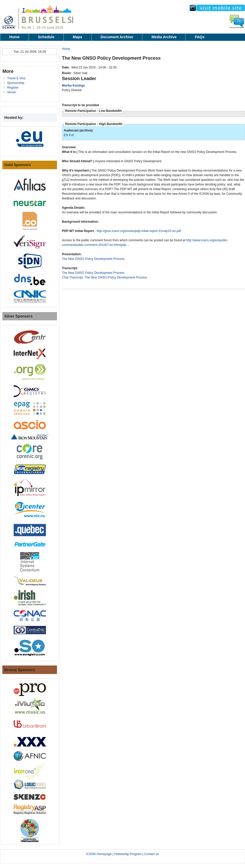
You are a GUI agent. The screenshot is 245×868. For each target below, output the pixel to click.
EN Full (69, 135)
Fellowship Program (128, 854)
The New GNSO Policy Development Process (93, 259)
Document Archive (117, 37)
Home (14, 37)
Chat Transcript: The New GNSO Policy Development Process (105, 277)
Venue (11, 92)
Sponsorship (16, 83)
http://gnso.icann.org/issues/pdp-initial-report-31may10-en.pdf (139, 231)
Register (13, 88)
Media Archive (164, 37)
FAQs (200, 37)
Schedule (46, 37)
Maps (77, 37)
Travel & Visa (16, 78)
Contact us (152, 854)
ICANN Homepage (99, 854)
